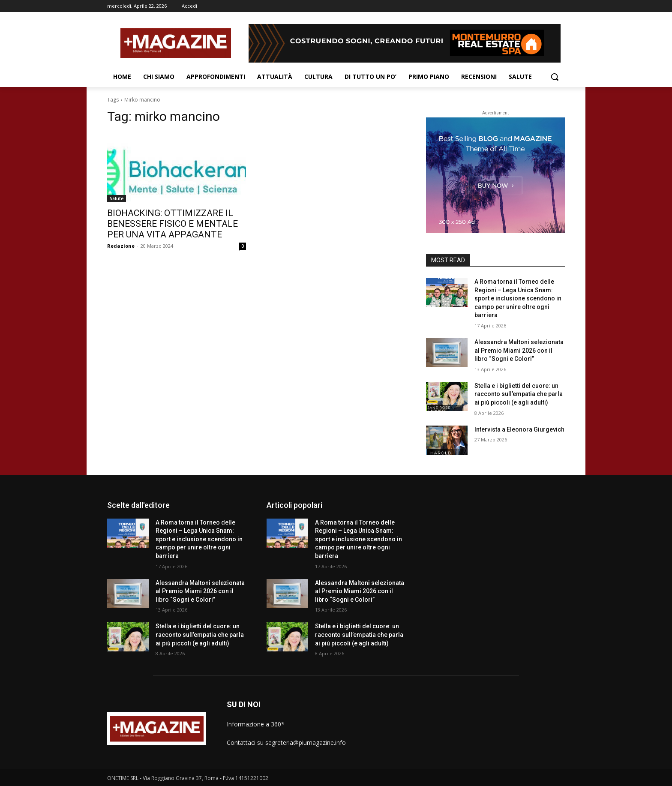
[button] (555, 77)
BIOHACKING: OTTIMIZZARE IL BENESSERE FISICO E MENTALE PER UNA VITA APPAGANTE (172, 224)
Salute (117, 198)
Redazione (121, 246)
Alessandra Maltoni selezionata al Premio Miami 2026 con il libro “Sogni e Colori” (519, 350)
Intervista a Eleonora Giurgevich (519, 429)
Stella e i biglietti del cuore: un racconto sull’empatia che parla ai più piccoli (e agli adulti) (519, 394)
